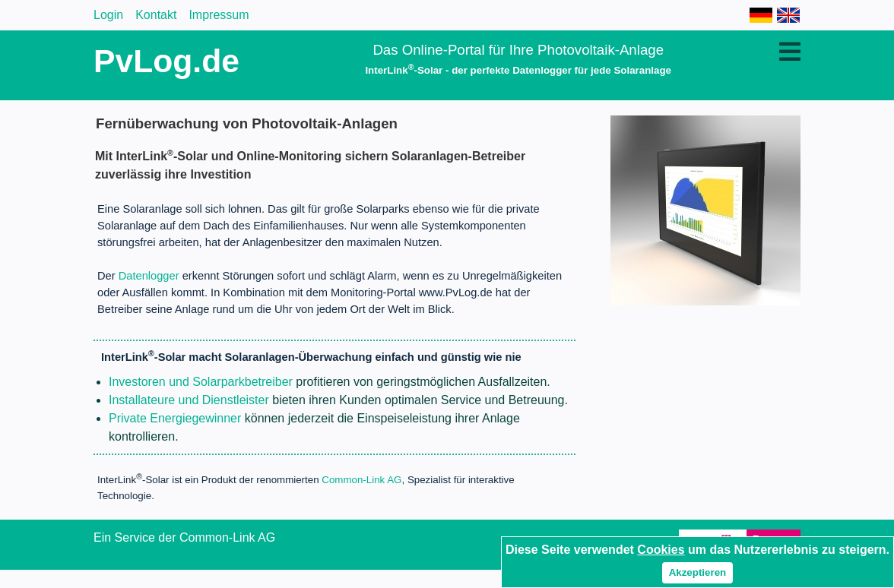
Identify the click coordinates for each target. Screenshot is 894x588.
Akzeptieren (698, 572)
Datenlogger (149, 276)
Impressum (219, 15)
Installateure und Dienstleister (189, 400)
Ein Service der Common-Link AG (184, 537)
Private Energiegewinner (175, 418)
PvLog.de (166, 61)
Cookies (661, 550)
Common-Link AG (361, 481)
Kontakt (156, 15)
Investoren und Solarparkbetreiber (201, 382)
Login (108, 15)
